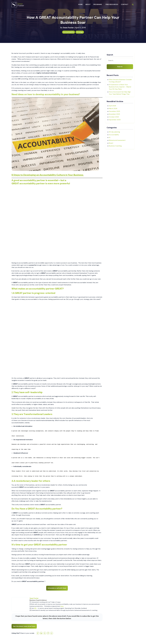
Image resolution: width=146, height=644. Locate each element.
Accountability (69, 32)
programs (98, 4)
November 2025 (114, 114)
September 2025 (115, 120)
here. (62, 606)
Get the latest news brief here (24, 626)
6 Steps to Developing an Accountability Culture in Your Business (48, 175)
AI (110, 137)
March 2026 (113, 109)
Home (80, 4)
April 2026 (112, 106)
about (88, 4)
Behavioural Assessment (117, 140)
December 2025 (114, 111)
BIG (35, 608)
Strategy (80, 32)
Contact (125, 4)
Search (120, 67)
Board (111, 143)
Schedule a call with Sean (57, 588)
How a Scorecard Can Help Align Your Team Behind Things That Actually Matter (120, 94)
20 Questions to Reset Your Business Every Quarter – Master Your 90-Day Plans (120, 87)
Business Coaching (115, 146)
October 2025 (114, 117)
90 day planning (114, 132)
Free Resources (112, 4)
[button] (98, 4)
